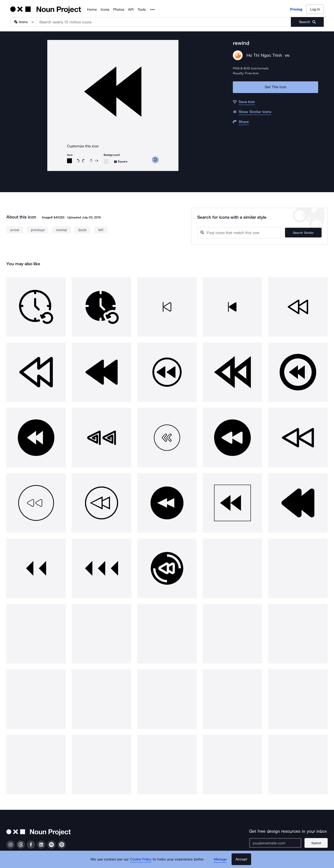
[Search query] (239, 233)
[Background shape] (121, 162)
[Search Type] (23, 22)
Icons (105, 9)
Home (92, 9)
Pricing (296, 9)
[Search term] (164, 22)
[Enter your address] (275, 843)
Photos (119, 9)
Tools (142, 9)
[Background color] (106, 161)
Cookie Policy (141, 859)
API (131, 9)
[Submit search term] (307, 22)
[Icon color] (69, 161)
